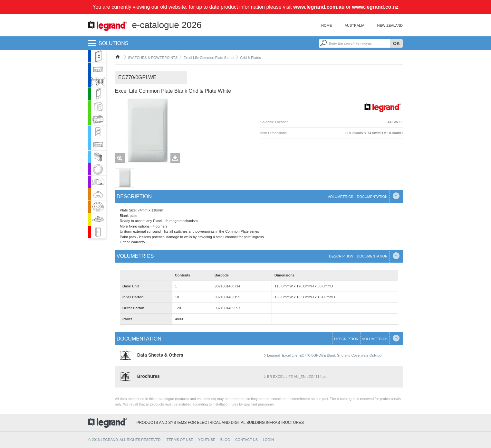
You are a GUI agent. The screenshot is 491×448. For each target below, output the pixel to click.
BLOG (225, 440)
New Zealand (390, 25)
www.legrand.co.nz (375, 7)
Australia (355, 25)
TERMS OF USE (180, 440)
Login (268, 440)
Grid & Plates (250, 58)
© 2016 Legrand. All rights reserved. (125, 440)
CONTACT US (247, 440)
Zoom (120, 158)
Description (134, 196)
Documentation (372, 197)
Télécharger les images (175, 158)
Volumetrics (340, 197)
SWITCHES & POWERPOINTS (153, 58)
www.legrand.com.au (319, 7)
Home (327, 25)
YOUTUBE (207, 440)
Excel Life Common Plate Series (209, 58)
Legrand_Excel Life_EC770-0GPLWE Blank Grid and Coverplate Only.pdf (325, 355)
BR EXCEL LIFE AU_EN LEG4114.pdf (297, 377)
